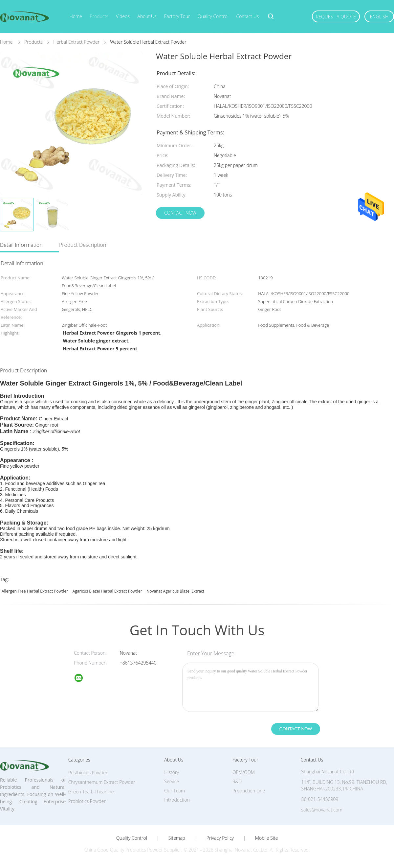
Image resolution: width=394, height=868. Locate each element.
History (172, 772)
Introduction (177, 800)
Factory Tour (177, 16)
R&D (237, 781)
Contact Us (247, 16)
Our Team (175, 791)
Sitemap (177, 838)
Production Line (249, 791)
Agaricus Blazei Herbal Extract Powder (107, 591)
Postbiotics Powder (88, 773)
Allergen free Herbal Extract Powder (35, 591)
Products (99, 16)
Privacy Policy (220, 838)
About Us (147, 16)
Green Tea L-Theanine (91, 792)
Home (76, 16)
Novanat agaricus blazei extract (175, 591)
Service (172, 781)
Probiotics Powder (87, 801)
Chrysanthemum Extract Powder (102, 782)
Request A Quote (336, 17)
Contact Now (180, 213)
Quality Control (213, 16)
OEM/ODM (244, 772)
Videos (123, 16)
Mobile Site (266, 838)
